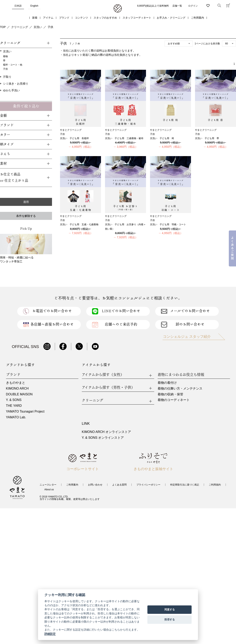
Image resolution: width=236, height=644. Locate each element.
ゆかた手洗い (11, 90)
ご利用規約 (215, 485)
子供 (50, 27)
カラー (5, 135)
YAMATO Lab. (16, 417)
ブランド (64, 18)
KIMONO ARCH (17, 388)
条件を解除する (26, 216)
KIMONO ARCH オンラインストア (106, 432)
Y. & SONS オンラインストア (103, 438)
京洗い (38, 27)
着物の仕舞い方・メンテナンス (180, 388)
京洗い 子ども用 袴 (162, 138)
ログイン (193, 6)
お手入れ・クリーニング (171, 18)
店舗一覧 (177, 6)
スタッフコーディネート (137, 18)
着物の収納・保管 (170, 394)
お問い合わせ (95, 485)
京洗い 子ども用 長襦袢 (74, 138)
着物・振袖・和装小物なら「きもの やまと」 (118, 9)
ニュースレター (48, 485)
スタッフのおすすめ (105, 18)
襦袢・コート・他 (13, 65)
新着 (35, 18)
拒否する (170, 620)
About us (49, 489)
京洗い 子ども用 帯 (207, 138)
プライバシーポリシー (148, 485)
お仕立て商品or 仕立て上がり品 (14, 177)
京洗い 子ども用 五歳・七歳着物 (79, 224)
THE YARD (14, 406)
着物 (5, 56)
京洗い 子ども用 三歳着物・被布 (124, 138)
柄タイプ (7, 144)
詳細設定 (50, 634)
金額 (3, 116)
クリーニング (20, 27)
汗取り (7, 77)
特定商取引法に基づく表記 (185, 485)
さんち (5, 154)
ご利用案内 (197, 18)
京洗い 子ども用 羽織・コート (168, 224)
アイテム (48, 18)
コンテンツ (81, 18)
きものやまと (16, 383)
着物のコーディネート (174, 400)
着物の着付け (167, 383)
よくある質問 (119, 485)
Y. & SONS (14, 400)
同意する (170, 610)
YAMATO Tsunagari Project (25, 411)
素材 (3, 164)
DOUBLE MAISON (19, 394)
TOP (3, 27)
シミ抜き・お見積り (16, 84)
